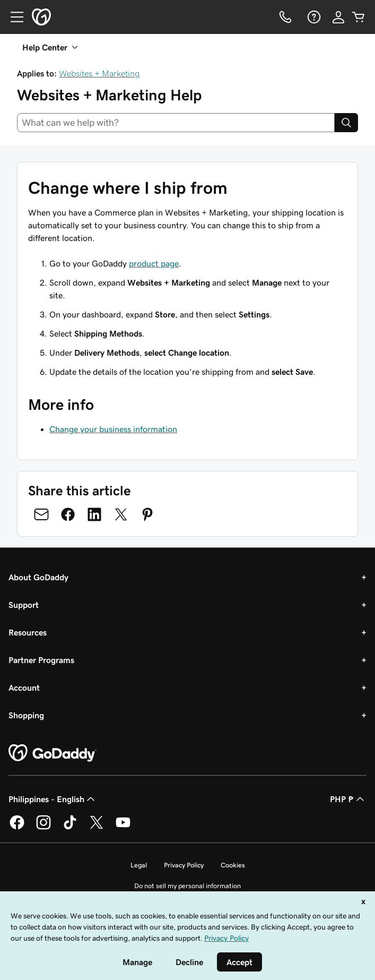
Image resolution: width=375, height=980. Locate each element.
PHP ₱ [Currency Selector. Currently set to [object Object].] (348, 799)
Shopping (26, 715)
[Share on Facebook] (68, 514)
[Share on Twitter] (121, 514)
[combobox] (176, 123)
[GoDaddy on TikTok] (70, 828)
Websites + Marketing (99, 73)
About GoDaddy (38, 577)
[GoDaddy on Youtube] (123, 828)
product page (154, 263)
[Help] (313, 17)
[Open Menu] (13, 17)
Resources (28, 632)
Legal (139, 865)
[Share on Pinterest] (147, 514)
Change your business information (113, 429)
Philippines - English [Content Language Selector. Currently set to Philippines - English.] (53, 799)
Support (24, 605)
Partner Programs (41, 660)
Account (24, 687)
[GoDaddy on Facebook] (17, 828)
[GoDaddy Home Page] (53, 753)
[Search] (346, 123)
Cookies (233, 865)
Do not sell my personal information (187, 886)
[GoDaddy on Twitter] (97, 828)
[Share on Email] (41, 514)
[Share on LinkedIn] (94, 514)
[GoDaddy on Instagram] (43, 828)
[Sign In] (338, 17)
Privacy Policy (184, 865)
